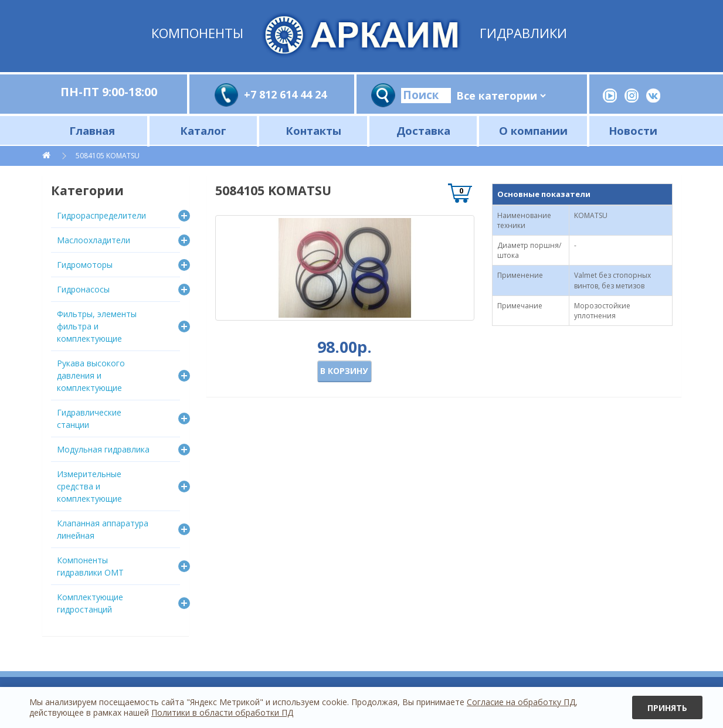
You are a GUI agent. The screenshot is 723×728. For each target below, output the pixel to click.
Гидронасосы (83, 289)
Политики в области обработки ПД (222, 712)
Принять (667, 708)
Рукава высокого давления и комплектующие (91, 375)
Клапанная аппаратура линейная (103, 529)
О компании (533, 130)
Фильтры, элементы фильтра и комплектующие (97, 326)
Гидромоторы (85, 265)
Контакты (313, 130)
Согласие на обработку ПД (521, 702)
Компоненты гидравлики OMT (90, 566)
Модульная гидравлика (103, 449)
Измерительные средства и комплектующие (89, 486)
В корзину (344, 371)
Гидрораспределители (101, 215)
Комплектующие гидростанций (90, 603)
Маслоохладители (94, 240)
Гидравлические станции (89, 419)
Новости (633, 130)
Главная (92, 130)
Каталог (203, 130)
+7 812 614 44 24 (285, 94)
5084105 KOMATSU (108, 156)
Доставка (423, 130)
